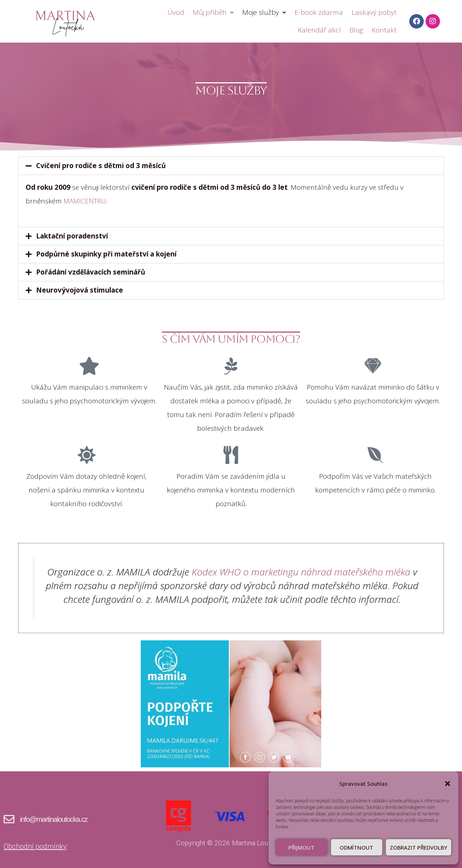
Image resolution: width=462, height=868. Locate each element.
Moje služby (264, 12)
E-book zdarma (319, 12)
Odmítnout (356, 847)
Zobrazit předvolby (419, 847)
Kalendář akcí (319, 30)
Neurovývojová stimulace (80, 290)
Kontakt (384, 30)
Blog (356, 30)
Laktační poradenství (72, 236)
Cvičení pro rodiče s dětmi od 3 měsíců (101, 166)
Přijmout (301, 847)
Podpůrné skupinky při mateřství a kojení (106, 254)
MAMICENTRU (86, 201)
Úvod (176, 12)
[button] (448, 784)
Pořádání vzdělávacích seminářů (91, 272)
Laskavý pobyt (374, 12)
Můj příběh (213, 12)
